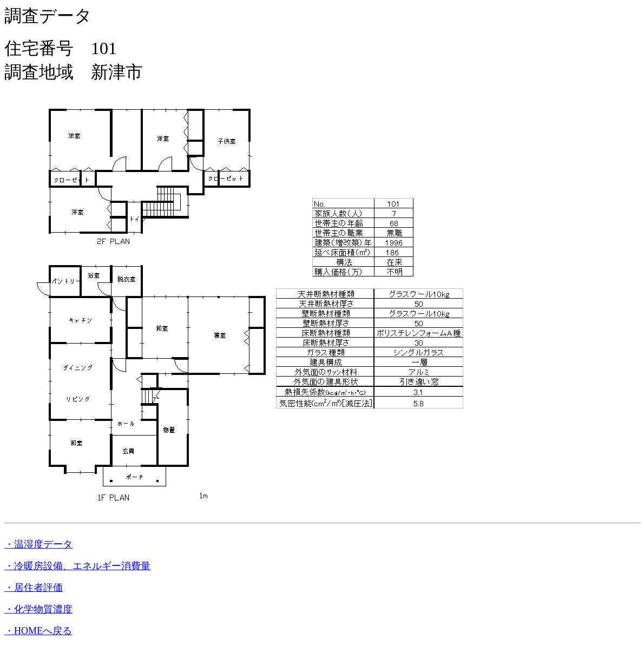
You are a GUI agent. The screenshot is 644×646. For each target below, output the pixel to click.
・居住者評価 (34, 588)
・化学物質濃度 (38, 609)
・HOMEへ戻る (38, 631)
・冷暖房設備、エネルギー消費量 (77, 566)
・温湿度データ (38, 544)
